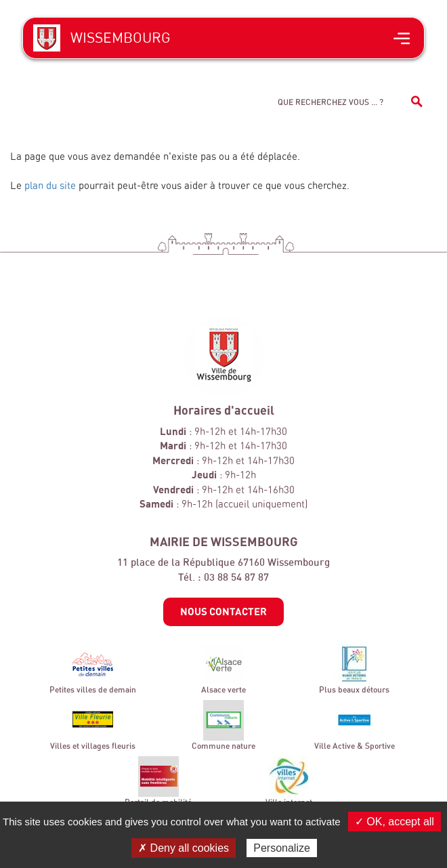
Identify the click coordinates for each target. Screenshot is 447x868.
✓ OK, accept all (395, 822)
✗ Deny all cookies (184, 848)
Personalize (282, 848)
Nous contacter (223, 611)
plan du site (50, 185)
